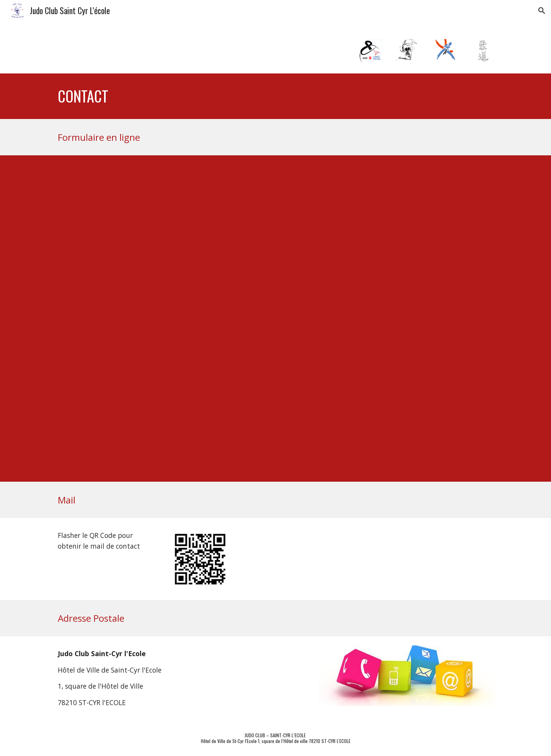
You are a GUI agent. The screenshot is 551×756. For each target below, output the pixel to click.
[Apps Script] (257, 319)
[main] (219, 96)
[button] (542, 11)
